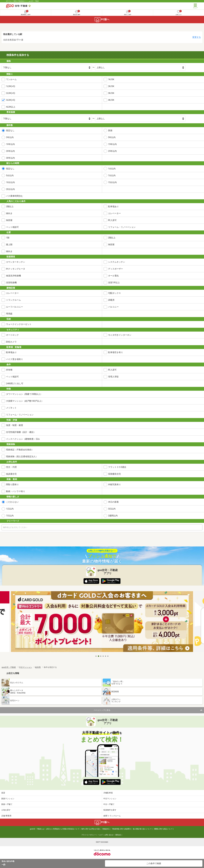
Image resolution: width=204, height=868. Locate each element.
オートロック (12, 335)
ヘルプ (100, 835)
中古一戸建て (109, 804)
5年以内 (112, 137)
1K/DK (111, 79)
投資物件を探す (110, 810)
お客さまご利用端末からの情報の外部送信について (63, 829)
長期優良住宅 (114, 474)
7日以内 (10, 516)
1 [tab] (96, 656)
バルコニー (113, 307)
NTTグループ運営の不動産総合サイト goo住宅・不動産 (22, 1)
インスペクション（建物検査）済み (23, 439)
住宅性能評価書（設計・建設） (21, 432)
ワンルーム (11, 79)
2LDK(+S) (11, 93)
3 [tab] (101, 656)
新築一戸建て (7, 804)
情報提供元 (106, 829)
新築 (110, 130)
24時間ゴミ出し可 (15, 384)
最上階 (9, 245)
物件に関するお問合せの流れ (91, 829)
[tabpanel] (102, 622)
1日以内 (10, 509)
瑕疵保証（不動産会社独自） (20, 450)
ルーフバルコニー (15, 307)
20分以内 (10, 189)
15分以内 (112, 182)
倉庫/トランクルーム (112, 816)
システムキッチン (117, 262)
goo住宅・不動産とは (37, 829)
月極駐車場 (108, 793)
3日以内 (112, 509)
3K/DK (111, 93)
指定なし (10, 130)
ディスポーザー (116, 269)
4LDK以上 (11, 107)
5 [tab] (106, 656)
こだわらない (12, 502)
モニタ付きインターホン (120, 335)
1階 (8, 238)
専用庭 (9, 314)
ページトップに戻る (102, 710)
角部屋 (9, 220)
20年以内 (10, 151)
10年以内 (10, 144)
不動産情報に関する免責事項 (121, 829)
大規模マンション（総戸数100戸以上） (25, 401)
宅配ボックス (114, 293)
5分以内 (10, 175)
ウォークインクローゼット (19, 324)
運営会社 (118, 835)
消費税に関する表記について (163, 829)
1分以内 (112, 169)
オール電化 (113, 276)
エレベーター (114, 213)
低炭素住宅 (11, 474)
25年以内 (112, 151)
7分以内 (112, 175)
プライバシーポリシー (89, 835)
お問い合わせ (109, 835)
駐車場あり (113, 207)
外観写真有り (114, 484)
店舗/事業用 (6, 816)
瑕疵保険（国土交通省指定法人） (22, 457)
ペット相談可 (12, 227)
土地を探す (6, 810)
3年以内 (10, 137)
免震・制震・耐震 (15, 425)
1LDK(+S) (11, 86)
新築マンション (8, 799)
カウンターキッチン (16, 262)
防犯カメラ (11, 342)
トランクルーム (13, 300)
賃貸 (3, 793)
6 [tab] (108, 656)
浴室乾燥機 (11, 283)
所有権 (9, 370)
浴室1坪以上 (114, 283)
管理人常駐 (113, 377)
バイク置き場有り (15, 359)
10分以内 (10, 182)
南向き (9, 213)
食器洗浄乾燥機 (13, 276)
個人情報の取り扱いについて (142, 829)
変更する (197, 37)
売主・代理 (11, 467)
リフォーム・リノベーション (122, 227)
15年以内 (112, 144)
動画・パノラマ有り (16, 491)
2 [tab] (99, 656)
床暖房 (111, 300)
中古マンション (110, 799)
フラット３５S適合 (117, 467)
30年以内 (10, 158)
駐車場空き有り (116, 352)
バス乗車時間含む (15, 196)
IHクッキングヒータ (16, 269)
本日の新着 (113, 502)
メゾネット (11, 408)
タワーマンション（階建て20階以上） (24, 394)
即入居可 (112, 220)
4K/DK (111, 100)
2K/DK (111, 86)
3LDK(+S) (11, 100)
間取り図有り (12, 484)
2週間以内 (113, 516)
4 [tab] (103, 656)
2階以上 (10, 207)
